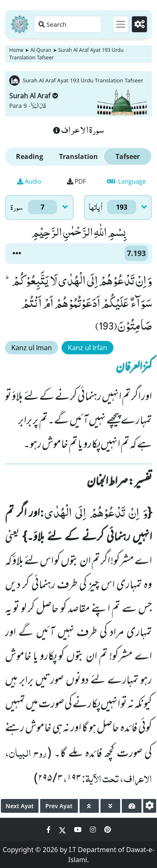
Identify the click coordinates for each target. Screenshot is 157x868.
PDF (77, 181)
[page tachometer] (132, 806)
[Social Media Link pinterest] (108, 830)
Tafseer (128, 156)
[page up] (89, 806)
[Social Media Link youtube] (79, 830)
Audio (29, 181)
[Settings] (139, 24)
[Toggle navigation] (121, 24)
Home (16, 50)
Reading (30, 156)
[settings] (150, 806)
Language (126, 181)
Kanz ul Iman (32, 348)
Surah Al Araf (34, 96)
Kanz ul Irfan (88, 348)
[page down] (110, 806)
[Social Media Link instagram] (94, 830)
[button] (17, 253)
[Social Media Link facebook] (49, 830)
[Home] (20, 24)
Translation (78, 156)
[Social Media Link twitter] (63, 830)
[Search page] (68, 24)
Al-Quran (41, 50)
